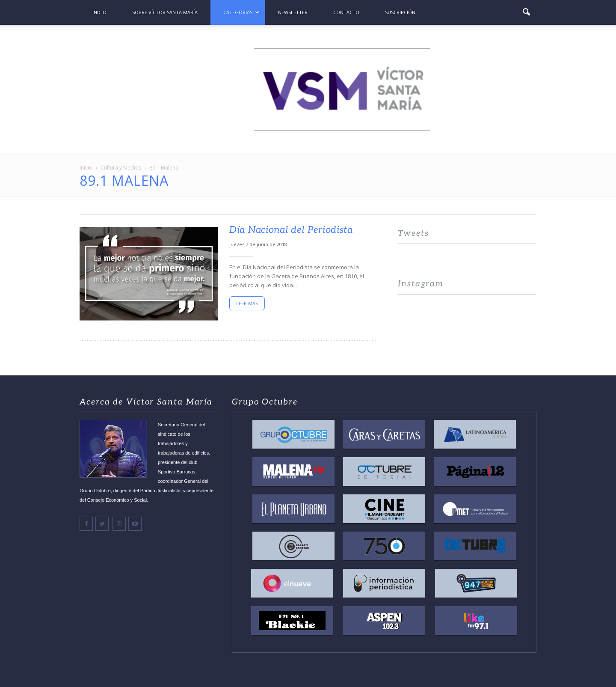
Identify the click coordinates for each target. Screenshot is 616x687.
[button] (526, 12)
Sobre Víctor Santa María (165, 12)
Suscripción (400, 12)
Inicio (99, 12)
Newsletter (293, 12)
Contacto (346, 12)
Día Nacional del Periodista (291, 230)
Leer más (247, 303)
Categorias (241, 12)
